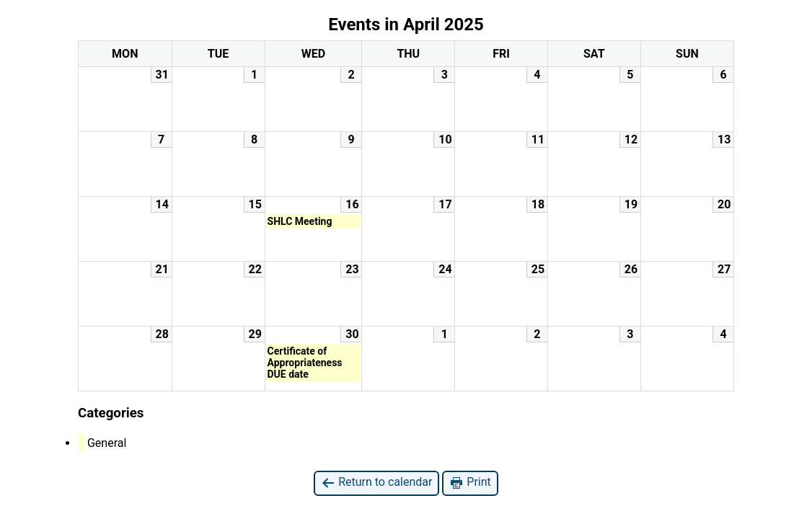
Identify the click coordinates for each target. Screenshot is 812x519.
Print (470, 483)
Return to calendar (376, 483)
